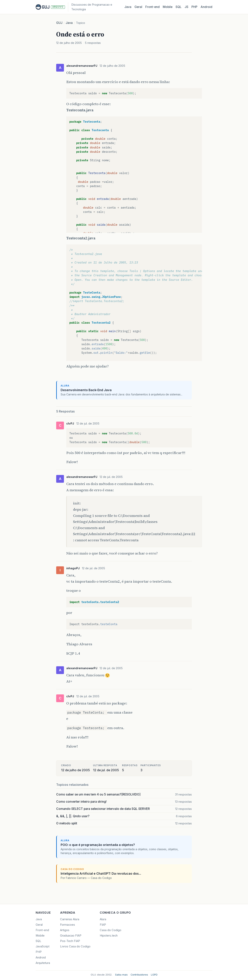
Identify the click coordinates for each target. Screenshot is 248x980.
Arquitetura (43, 963)
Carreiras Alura (70, 919)
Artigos (65, 930)
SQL (179, 7)
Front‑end (152, 7)
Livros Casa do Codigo (75, 946)
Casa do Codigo (111, 930)
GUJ (59, 23)
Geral (138, 7)
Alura (103, 919)
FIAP (103, 925)
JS (186, 7)
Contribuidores (139, 975)
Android (206, 7)
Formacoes (68, 925)
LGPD (154, 975)
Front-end (42, 930)
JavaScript (43, 946)
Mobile (168, 7)
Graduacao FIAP (71, 936)
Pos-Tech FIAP (70, 941)
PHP (194, 7)
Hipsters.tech (109, 936)
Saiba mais (121, 975)
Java (128, 7)
